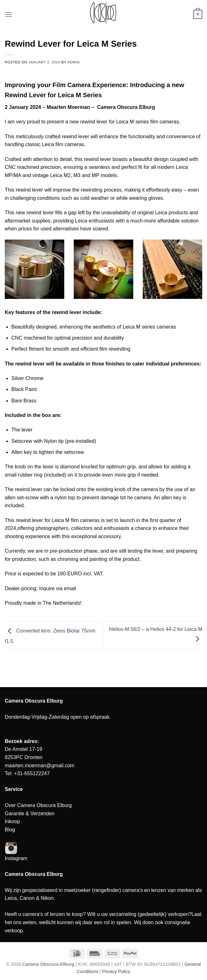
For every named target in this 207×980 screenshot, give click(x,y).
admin (74, 62)
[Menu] (9, 14)
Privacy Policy (116, 971)
